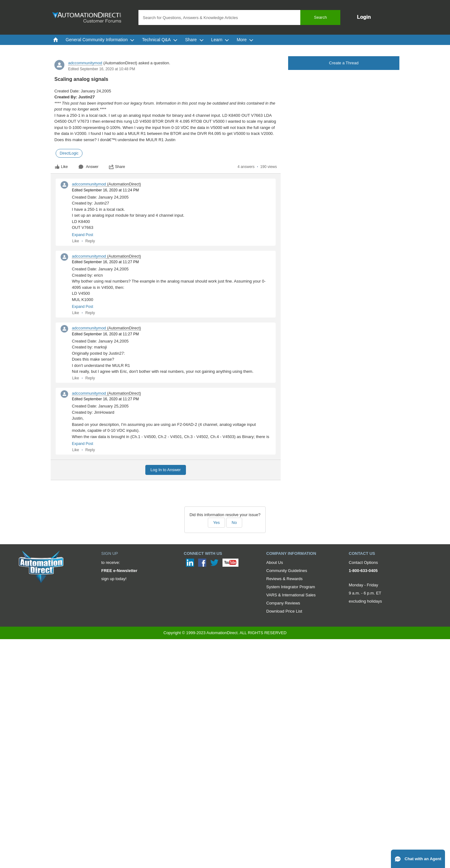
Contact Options (363, 562)
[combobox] (239, 17)
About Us (275, 562)
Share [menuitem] (194, 40)
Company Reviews (283, 603)
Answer (88, 167)
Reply (90, 241)
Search (320, 17)
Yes (216, 523)
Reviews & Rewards (284, 579)
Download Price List (284, 611)
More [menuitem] (245, 40)
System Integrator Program (291, 587)
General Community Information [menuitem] (100, 40)
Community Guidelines (287, 571)
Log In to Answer (166, 470)
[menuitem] (56, 40)
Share (117, 167)
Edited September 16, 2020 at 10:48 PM (102, 69)
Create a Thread (344, 63)
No (234, 523)
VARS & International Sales (291, 595)
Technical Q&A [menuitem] (160, 40)
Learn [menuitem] (220, 40)
